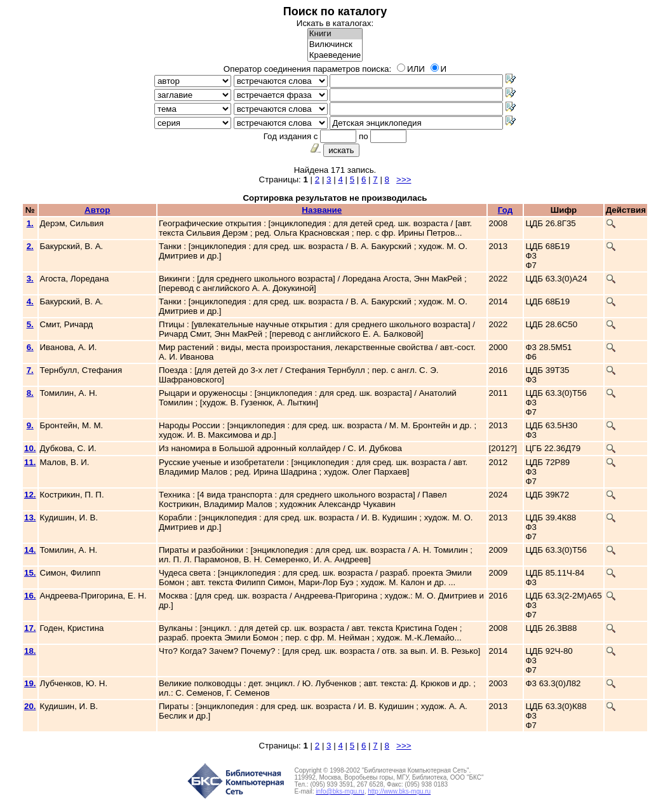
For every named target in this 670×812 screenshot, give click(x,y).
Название (322, 210)
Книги (335, 34)
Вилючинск (335, 45)
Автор (97, 210)
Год (505, 210)
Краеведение (335, 56)
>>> (404, 179)
